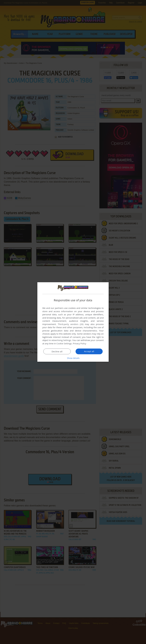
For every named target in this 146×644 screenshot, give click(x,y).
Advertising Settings (61, 340)
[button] (73, 358)
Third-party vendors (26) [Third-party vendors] (71, 324)
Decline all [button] (57, 351)
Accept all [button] (89, 351)
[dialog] (73, 322)
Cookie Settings (64, 343)
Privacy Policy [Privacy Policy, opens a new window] (80, 343)
